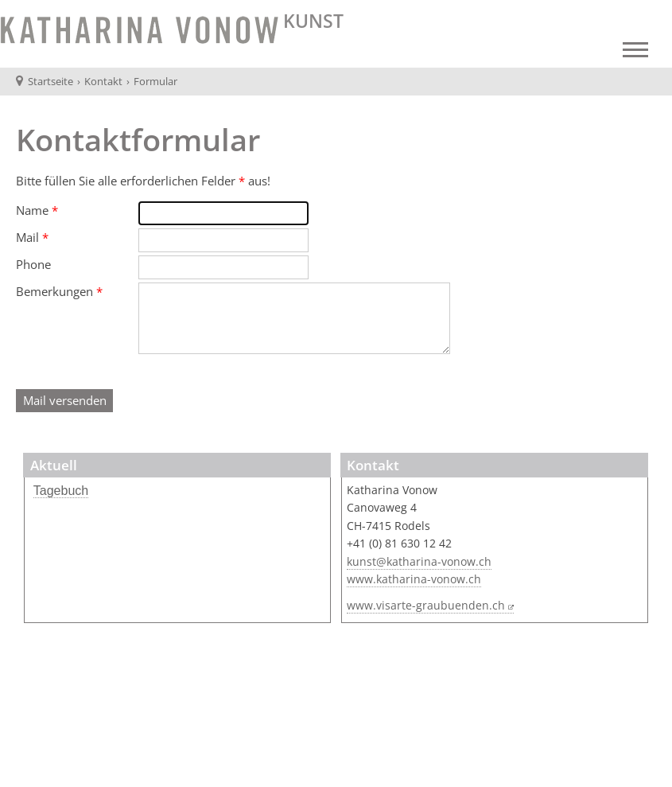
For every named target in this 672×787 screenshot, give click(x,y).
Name (37, 210)
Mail (32, 237)
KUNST (311, 21)
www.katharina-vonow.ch (414, 579)
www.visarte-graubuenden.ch (426, 606)
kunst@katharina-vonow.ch (419, 562)
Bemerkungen (59, 291)
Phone (33, 264)
